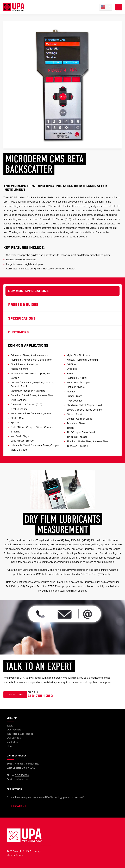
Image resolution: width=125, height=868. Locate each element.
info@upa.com (21, 779)
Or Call (40, 694)
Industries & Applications (20, 734)
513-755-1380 (22, 775)
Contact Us (15, 695)
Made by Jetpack (15, 855)
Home (10, 726)
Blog (9, 746)
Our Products (14, 730)
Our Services (14, 738)
